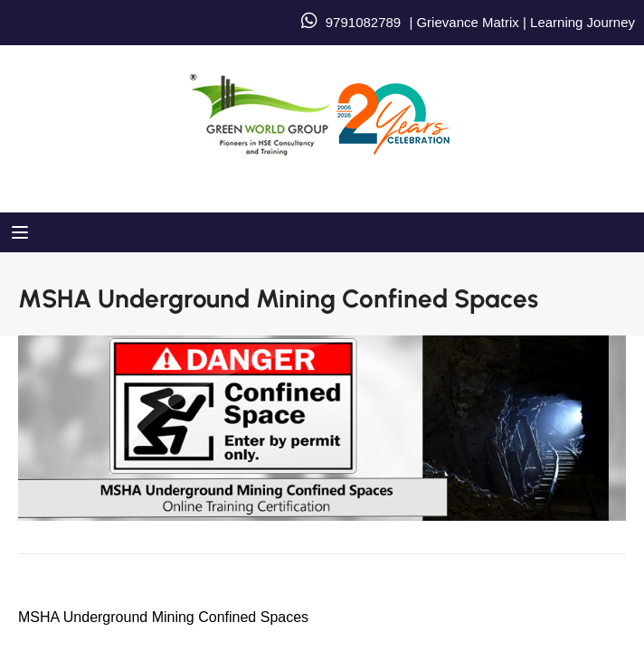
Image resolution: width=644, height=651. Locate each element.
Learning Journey (581, 22)
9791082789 (363, 22)
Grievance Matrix (467, 22)
